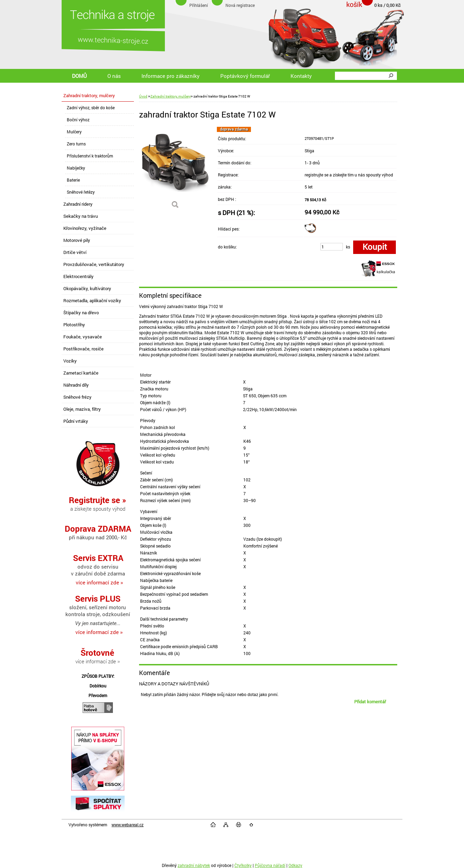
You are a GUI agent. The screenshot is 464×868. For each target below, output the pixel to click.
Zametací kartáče (81, 373)
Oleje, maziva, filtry (82, 409)
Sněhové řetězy (81, 192)
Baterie (73, 180)
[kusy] (332, 247)
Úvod (143, 96)
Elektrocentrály (78, 276)
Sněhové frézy (77, 397)
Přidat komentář (370, 702)
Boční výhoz (78, 120)
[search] (391, 76)
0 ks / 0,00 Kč (387, 5)
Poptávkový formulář (245, 76)
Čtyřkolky (243, 865)
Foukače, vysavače (83, 337)
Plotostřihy (74, 325)
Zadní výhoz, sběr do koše (91, 108)
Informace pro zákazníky (171, 76)
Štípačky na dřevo (81, 313)
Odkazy (295, 865)
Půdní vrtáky (76, 421)
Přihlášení (199, 5)
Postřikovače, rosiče (83, 349)
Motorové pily (77, 240)
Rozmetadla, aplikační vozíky (92, 300)
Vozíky (70, 361)
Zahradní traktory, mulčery (89, 95)
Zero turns (76, 144)
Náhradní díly (76, 385)
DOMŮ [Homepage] (79, 76)
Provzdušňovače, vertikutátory (94, 264)
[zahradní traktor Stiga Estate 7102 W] (175, 170)
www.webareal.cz (128, 825)
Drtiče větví (75, 252)
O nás (114, 76)
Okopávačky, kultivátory (87, 288)
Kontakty (301, 76)
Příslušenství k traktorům (90, 156)
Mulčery (74, 132)
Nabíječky (76, 168)
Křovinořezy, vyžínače (85, 228)
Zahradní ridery (78, 204)
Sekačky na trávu (81, 216)
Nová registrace (240, 5)
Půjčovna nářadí (270, 865)
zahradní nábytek (194, 865)
